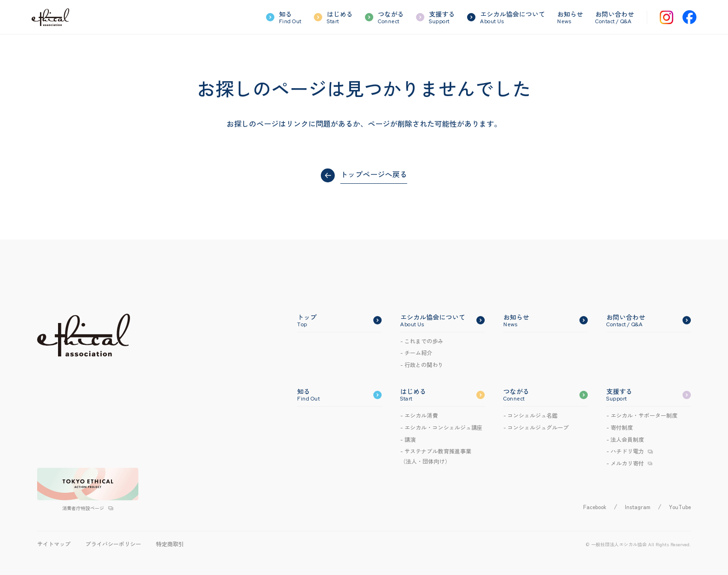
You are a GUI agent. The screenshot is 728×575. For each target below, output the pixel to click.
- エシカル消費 (419, 415)
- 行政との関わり (422, 365)
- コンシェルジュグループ (536, 427)
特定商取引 (170, 544)
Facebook (595, 507)
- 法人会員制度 (625, 439)
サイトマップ (54, 544)
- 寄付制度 (620, 427)
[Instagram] (666, 17)
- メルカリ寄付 (625, 463)
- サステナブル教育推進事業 (436, 456)
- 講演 (408, 439)
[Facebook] (689, 17)
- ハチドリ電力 (625, 451)
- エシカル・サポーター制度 (642, 415)
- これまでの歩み (422, 341)
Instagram (638, 507)
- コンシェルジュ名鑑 (530, 415)
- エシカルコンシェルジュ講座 (441, 427)
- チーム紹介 (416, 352)
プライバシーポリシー (113, 544)
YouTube (680, 507)
